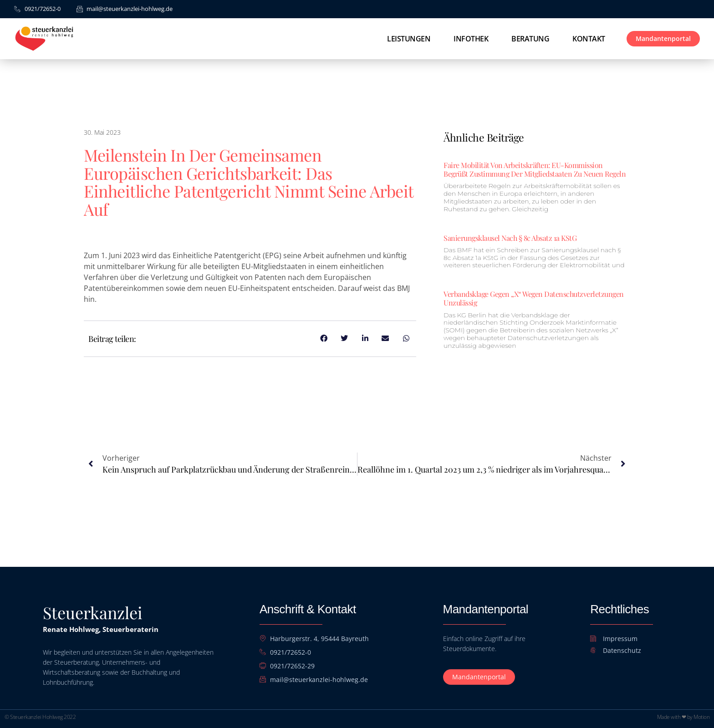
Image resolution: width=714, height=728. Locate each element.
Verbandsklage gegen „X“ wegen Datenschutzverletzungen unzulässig (534, 298)
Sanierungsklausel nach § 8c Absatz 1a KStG (510, 238)
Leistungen (409, 39)
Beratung (530, 39)
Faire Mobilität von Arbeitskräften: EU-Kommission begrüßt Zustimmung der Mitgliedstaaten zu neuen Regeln (535, 169)
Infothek (471, 39)
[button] (20, 708)
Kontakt (589, 39)
